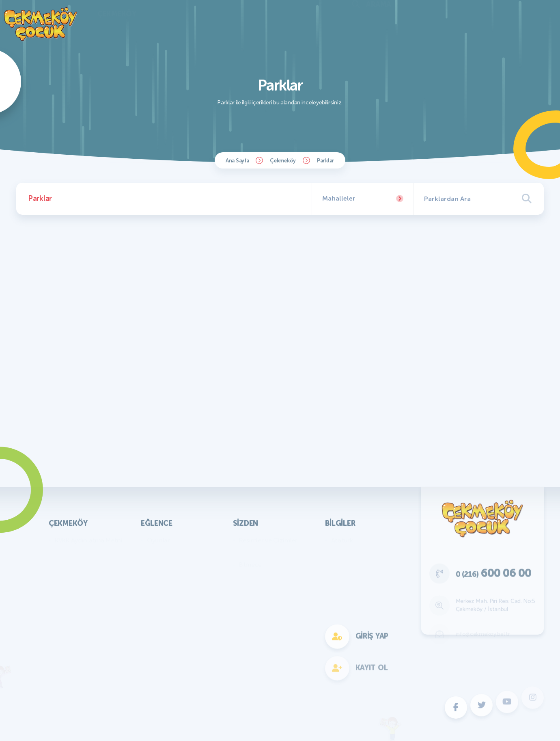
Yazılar (249, 552)
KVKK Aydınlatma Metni (89, 540)
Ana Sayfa (237, 161)
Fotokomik (162, 662)
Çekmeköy (283, 161)
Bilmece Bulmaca (171, 552)
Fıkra (246, 577)
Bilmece (250, 565)
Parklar (326, 161)
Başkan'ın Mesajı (78, 552)
